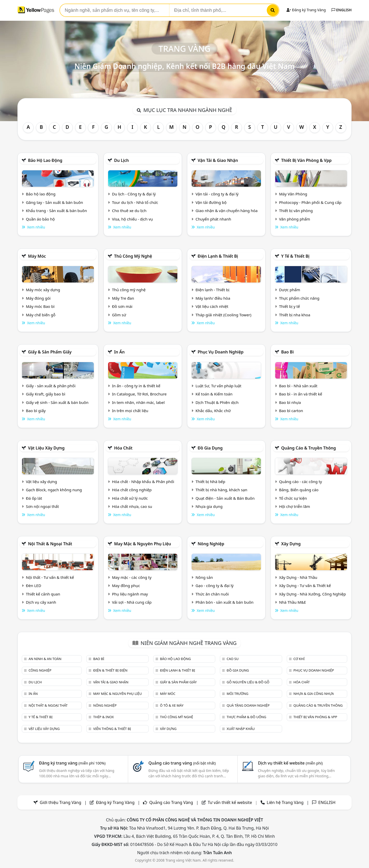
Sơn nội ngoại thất (42, 506)
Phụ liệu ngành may (130, 594)
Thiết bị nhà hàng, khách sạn (221, 490)
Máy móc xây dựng (43, 290)
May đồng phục (126, 585)
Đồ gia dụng (210, 448)
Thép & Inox (104, 717)
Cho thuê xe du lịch (129, 211)
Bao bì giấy (36, 411)
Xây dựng (291, 544)
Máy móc (37, 256)
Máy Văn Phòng (293, 194)
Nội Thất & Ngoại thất (50, 544)
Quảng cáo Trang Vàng (171, 802)
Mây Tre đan (123, 298)
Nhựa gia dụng (209, 506)
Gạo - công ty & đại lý (215, 585)
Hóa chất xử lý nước (130, 498)
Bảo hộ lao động (45, 160)
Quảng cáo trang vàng (182, 763)
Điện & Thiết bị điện (110, 670)
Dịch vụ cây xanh (41, 602)
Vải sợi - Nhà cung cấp (132, 602)
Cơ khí (299, 659)
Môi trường (238, 694)
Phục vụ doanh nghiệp (221, 352)
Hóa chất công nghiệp (132, 490)
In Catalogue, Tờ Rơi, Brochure (139, 394)
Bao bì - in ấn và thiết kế (301, 394)
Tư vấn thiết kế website (230, 802)
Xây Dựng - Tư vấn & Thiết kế (305, 585)
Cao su (233, 659)
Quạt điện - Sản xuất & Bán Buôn (225, 498)
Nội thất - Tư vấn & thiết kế (50, 577)
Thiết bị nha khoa (295, 315)
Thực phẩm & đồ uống (247, 717)
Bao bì (287, 352)
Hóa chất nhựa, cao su (132, 506)
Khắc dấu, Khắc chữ (213, 411)
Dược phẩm (290, 290)
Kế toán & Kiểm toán (214, 394)
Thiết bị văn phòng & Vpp (306, 160)
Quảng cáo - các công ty (301, 482)
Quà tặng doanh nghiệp (248, 705)
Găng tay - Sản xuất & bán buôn (54, 202)
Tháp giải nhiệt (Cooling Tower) (223, 315)
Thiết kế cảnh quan (43, 594)
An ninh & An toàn (45, 659)
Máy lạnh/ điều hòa (213, 298)
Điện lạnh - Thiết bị (212, 290)
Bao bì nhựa (290, 402)
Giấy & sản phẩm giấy (50, 352)
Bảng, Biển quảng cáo (299, 490)
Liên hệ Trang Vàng (285, 802)
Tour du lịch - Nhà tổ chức (135, 202)
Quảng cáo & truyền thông (309, 448)
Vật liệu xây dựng (46, 448)
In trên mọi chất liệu (130, 411)
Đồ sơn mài (122, 306)
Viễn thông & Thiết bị (112, 729)
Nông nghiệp (211, 544)
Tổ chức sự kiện (293, 498)
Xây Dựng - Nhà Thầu (298, 577)
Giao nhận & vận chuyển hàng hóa (227, 211)
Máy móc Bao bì (40, 306)
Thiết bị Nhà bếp (210, 482)
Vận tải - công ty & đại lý (217, 194)
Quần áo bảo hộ (40, 219)
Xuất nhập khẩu (241, 729)
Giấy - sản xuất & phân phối (51, 386)
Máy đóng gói (38, 298)
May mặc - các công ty (132, 577)
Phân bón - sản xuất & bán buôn (224, 602)
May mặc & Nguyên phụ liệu (142, 544)
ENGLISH (342, 10)
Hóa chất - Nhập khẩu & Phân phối (143, 482)
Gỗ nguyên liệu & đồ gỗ (248, 682)
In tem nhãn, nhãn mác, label (138, 402)
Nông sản (204, 577)
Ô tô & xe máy (172, 705)
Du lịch (121, 160)
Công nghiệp (40, 670)
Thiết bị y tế (290, 306)
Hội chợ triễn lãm (295, 506)
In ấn (119, 352)
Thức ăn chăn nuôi (212, 594)
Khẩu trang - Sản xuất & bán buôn (56, 211)
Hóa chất (123, 448)
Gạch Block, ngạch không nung (54, 490)
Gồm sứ (119, 315)
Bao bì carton (291, 411)
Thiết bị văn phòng (296, 211)
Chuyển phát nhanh (213, 219)
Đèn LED (34, 585)
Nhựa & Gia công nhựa (314, 694)
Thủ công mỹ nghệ (133, 256)
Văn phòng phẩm (295, 219)
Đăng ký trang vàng (72, 763)
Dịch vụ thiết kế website (290, 763)
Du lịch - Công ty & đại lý (134, 194)
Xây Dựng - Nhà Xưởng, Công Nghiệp (312, 594)
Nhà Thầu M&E (293, 602)
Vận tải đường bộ (211, 202)
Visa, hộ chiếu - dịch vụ (132, 219)
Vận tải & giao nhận (218, 160)
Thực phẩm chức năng (299, 298)
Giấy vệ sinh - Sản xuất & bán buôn (57, 402)
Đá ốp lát (34, 498)
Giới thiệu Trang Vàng (60, 802)
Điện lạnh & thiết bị (218, 256)
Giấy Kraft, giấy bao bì (46, 394)
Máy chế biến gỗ (41, 315)
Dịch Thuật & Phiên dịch (217, 402)
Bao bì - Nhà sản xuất (298, 386)
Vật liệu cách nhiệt (212, 306)
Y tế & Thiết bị (295, 256)
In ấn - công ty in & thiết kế (136, 386)
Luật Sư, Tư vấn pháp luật (218, 386)
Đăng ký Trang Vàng (306, 10)
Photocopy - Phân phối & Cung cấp (310, 202)
